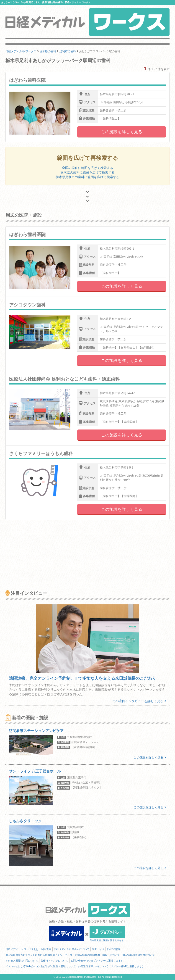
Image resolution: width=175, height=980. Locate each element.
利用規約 (46, 949)
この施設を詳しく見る (122, 132)
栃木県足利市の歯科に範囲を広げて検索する (87, 177)
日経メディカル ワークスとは (22, 949)
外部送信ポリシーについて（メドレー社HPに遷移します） (111, 966)
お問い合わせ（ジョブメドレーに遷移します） (97, 961)
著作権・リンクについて (54, 961)
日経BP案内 (114, 949)
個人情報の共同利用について (139, 955)
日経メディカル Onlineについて (72, 949)
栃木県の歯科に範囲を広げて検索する (87, 172)
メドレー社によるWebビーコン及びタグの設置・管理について (41, 966)
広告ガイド (98, 949)
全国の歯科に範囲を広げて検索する (87, 168)
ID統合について (111, 955)
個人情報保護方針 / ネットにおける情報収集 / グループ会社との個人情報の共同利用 (53, 955)
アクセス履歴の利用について (22, 961)
